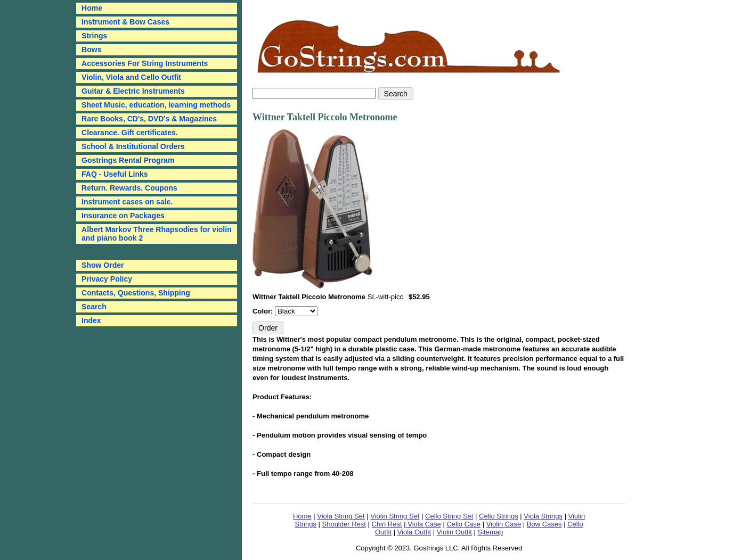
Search (94, 307)
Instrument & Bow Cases (125, 22)
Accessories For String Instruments (145, 63)
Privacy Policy (107, 279)
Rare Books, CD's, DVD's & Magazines (149, 119)
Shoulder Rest (344, 524)
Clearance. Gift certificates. (130, 133)
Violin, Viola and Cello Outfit (131, 77)
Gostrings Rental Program (128, 160)
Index (91, 320)
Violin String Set (395, 516)
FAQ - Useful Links (115, 174)
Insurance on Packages (123, 216)
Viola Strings (543, 516)
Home (302, 516)
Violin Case (504, 524)
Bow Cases (544, 524)
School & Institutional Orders (133, 146)
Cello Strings (499, 516)
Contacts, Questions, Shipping (136, 293)
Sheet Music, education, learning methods (156, 105)
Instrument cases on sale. (127, 202)
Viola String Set (341, 516)
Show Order (103, 265)
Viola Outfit (414, 532)
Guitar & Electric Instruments (133, 91)
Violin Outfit (454, 532)
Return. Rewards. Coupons (129, 188)
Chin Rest (387, 524)
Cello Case (463, 524)
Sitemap (491, 532)
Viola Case (423, 524)
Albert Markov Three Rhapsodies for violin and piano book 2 (157, 234)
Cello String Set (449, 516)
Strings (94, 36)
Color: (264, 311)
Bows (91, 50)
